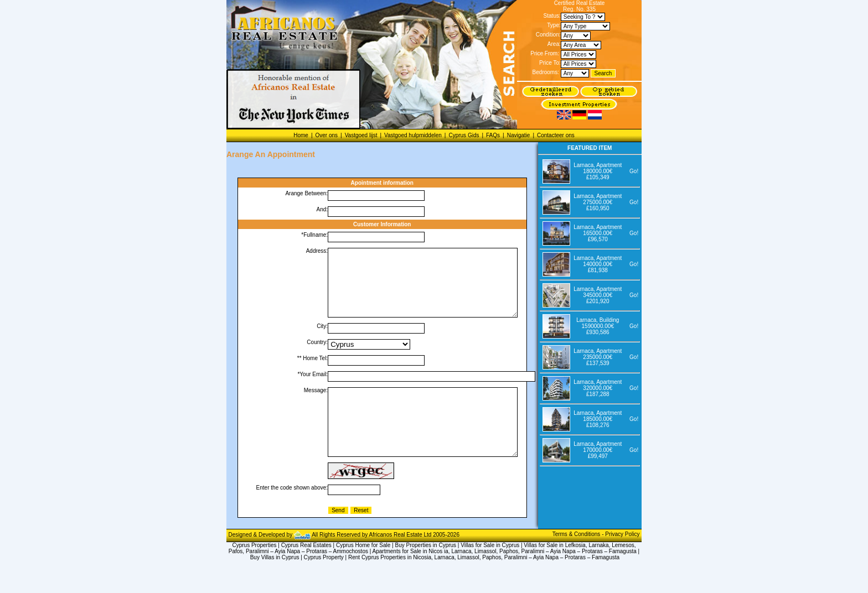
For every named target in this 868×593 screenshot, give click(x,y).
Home (301, 135)
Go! (634, 171)
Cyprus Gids (464, 135)
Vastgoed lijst (361, 135)
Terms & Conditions (577, 561)
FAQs (493, 135)
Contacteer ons (556, 135)
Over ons (326, 135)
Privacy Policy (622, 561)
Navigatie (519, 135)
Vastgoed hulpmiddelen (413, 135)
